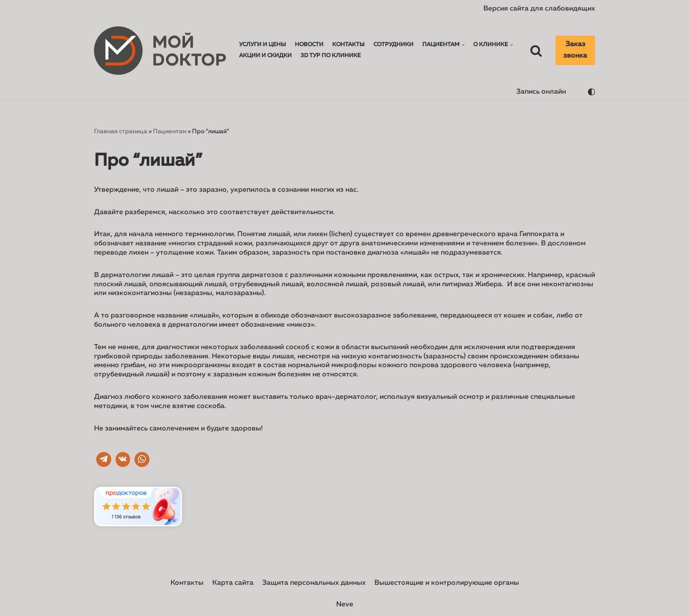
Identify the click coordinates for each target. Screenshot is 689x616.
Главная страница (121, 131)
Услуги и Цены (263, 45)
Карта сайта (233, 583)
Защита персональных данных (314, 583)
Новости (309, 45)
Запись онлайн (541, 92)
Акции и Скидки (265, 56)
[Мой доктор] (160, 51)
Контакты (348, 45)
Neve (345, 605)
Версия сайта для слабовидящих (539, 9)
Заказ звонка (575, 50)
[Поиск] (536, 51)
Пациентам (170, 131)
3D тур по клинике (331, 56)
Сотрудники (393, 45)
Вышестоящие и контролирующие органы (447, 583)
